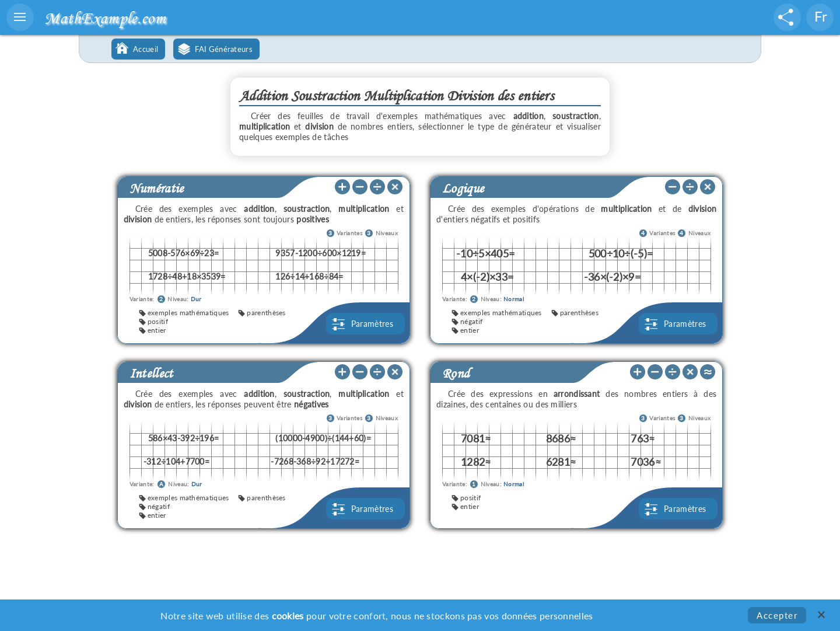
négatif (471, 321)
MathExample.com (105, 18)
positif (158, 321)
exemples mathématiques (188, 313)
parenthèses (266, 313)
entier (157, 330)
